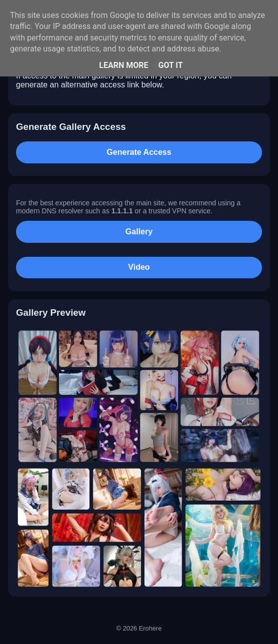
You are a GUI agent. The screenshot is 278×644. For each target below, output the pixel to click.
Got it (170, 65)
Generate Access (139, 152)
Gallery (139, 232)
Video (139, 267)
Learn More (123, 65)
